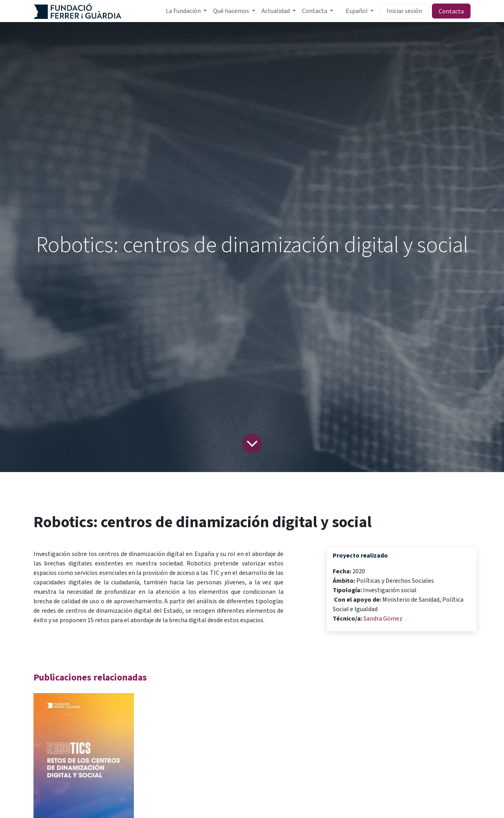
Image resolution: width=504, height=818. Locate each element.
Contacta (451, 11)
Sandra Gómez (383, 619)
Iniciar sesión (404, 11)
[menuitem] (186, 11)
